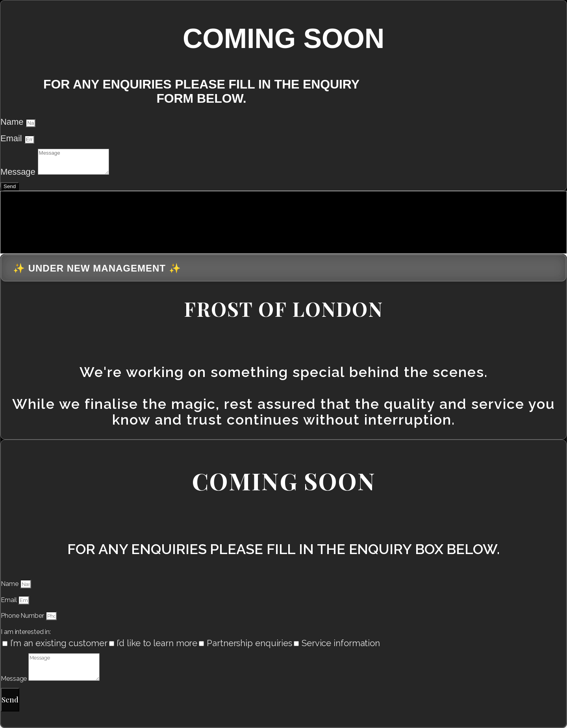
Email (12, 138)
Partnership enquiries (249, 643)
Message (19, 172)
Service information (341, 643)
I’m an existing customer (59, 643)
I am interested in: (26, 632)
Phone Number (23, 616)
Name (13, 122)
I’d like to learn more (157, 643)
